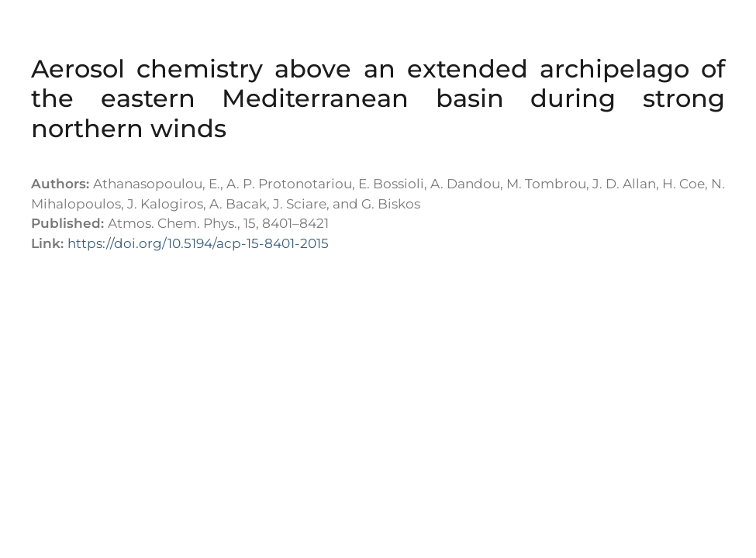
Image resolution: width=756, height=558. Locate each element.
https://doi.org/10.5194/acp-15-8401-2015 (198, 243)
